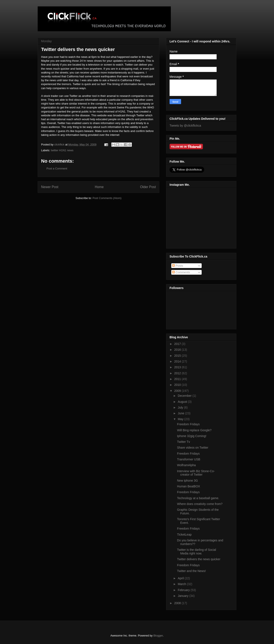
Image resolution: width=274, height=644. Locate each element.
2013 (178, 367)
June (181, 413)
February (184, 590)
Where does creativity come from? (200, 504)
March (182, 584)
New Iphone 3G (187, 481)
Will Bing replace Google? (194, 430)
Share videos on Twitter (193, 448)
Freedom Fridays (188, 424)
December (185, 396)
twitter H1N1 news (62, 150)
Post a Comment (57, 168)
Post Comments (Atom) (107, 198)
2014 (178, 361)
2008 (178, 603)
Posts (178, 266)
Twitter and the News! (191, 571)
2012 (178, 373)
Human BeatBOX (188, 486)
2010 (178, 385)
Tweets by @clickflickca (185, 126)
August (183, 402)
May (181, 419)
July (181, 407)
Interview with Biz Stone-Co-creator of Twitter (196, 473)
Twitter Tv (183, 442)
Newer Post (50, 187)
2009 (178, 391)
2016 (178, 350)
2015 (178, 356)
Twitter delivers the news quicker (199, 559)
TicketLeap (184, 535)
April (181, 578)
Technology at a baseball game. (198, 498)
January (183, 596)
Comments (181, 272)
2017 (178, 344)
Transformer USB (189, 459)
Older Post (148, 187)
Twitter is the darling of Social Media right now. (197, 552)
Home (99, 187)
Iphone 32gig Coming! (192, 436)
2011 (178, 379)
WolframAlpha (186, 465)
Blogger (158, 636)
